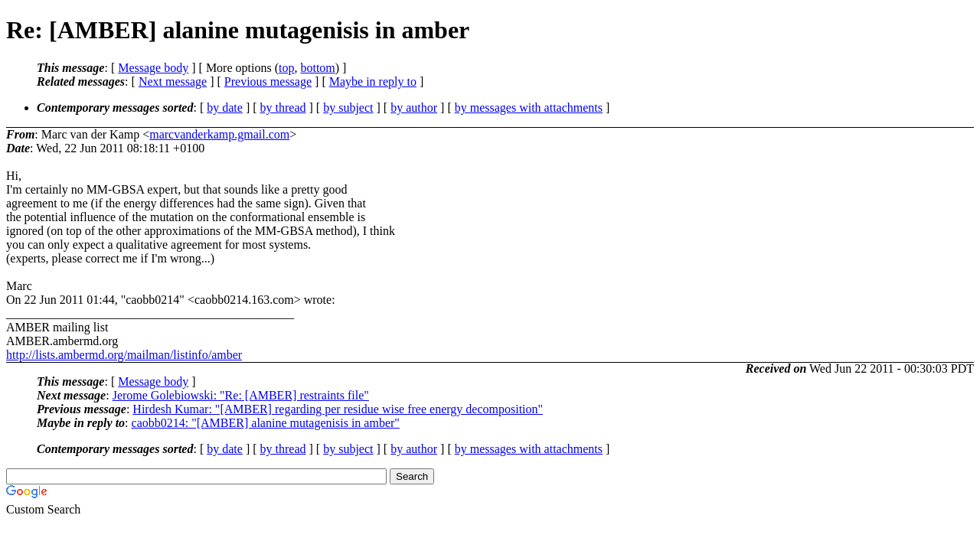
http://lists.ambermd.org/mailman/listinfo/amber (124, 355)
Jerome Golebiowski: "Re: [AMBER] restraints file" (241, 395)
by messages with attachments (529, 108)
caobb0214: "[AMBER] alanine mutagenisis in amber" (266, 423)
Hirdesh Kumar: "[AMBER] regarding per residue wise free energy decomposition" (338, 409)
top (286, 68)
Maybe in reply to (373, 82)
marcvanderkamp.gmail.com (219, 134)
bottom (317, 68)
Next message (173, 82)
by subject (348, 108)
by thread (283, 108)
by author (414, 108)
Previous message (268, 82)
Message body (153, 68)
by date (225, 108)
